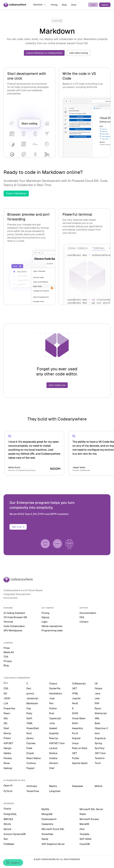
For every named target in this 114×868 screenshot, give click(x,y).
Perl (51, 703)
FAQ (82, 617)
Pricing (54, 5)
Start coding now (57, 385)
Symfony (100, 748)
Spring (98, 743)
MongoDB (47, 814)
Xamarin (54, 763)
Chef (52, 768)
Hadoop (8, 768)
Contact (84, 622)
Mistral (99, 786)
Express (31, 743)
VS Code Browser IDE (15, 617)
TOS (6, 657)
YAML (30, 723)
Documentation (88, 613)
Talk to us (18, 527)
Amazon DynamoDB (15, 834)
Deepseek (77, 786)
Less (97, 698)
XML (97, 718)
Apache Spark (80, 763)
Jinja (52, 698)
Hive (82, 829)
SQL (6, 718)
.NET (75, 688)
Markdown (32, 703)
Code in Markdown (16, 193)
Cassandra (47, 824)
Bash (97, 723)
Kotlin (75, 723)
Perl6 (75, 703)
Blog (64, 5)
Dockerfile (55, 688)
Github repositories (52, 626)
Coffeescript (79, 684)
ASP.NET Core (57, 743)
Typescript (55, 718)
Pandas (8, 758)
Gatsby (7, 753)
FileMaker (9, 844)
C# (96, 684)
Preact (7, 738)
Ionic (97, 733)
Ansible (53, 758)
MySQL (46, 809)
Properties (9, 708)
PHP (97, 703)
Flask (29, 748)
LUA (6, 703)
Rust (52, 713)
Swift (29, 718)
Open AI (8, 786)
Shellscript (101, 713)
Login (93, 5)
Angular (76, 738)
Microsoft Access (89, 819)
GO (5, 693)
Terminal (8, 622)
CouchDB (85, 844)
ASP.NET (8, 743)
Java (97, 693)
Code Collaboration (14, 626)
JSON (7, 698)
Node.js (53, 753)
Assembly (77, 728)
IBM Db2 (8, 819)
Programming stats (52, 631)
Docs (74, 5)
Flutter (76, 758)
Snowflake (47, 834)
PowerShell (33, 728)
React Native (34, 758)
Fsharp (98, 688)
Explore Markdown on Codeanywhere (44, 53)
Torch (98, 763)
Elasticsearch (49, 819)
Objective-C (101, 728)
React (7, 713)
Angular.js (100, 738)
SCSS (75, 713)
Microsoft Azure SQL (53, 829)
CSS (6, 688)
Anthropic (32, 786)
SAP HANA (85, 839)
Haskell (53, 728)
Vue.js (75, 743)
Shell (6, 728)
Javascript (32, 698)
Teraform (100, 758)
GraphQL (54, 733)
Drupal (30, 753)
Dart (29, 688)
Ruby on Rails (80, 748)
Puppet (30, 768)
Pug (29, 708)
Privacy (8, 661)
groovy (30, 693)
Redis (83, 814)
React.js (54, 738)
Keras (7, 763)
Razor (98, 708)
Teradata (84, 834)
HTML (75, 693)
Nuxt (29, 733)
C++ (6, 683)
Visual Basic (79, 718)
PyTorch (8, 791)
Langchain (55, 791)
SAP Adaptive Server (53, 844)
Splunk (7, 829)
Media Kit (9, 652)
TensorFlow (33, 791)
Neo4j (45, 839)
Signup (105, 5)
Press (7, 648)
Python (53, 708)
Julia (52, 723)
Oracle (7, 809)
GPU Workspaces (13, 631)
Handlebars (56, 693)
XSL (6, 723)
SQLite (7, 824)
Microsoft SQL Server (91, 809)
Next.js (7, 733)
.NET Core (100, 753)
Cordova (31, 763)
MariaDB (84, 824)
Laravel (53, 748)
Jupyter (76, 698)
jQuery (30, 738)
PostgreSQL (10, 814)
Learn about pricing (79, 53)
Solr (6, 839)
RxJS (75, 733)
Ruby (29, 713)
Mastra (53, 786)
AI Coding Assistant (14, 613)
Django (7, 748)
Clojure (53, 684)
